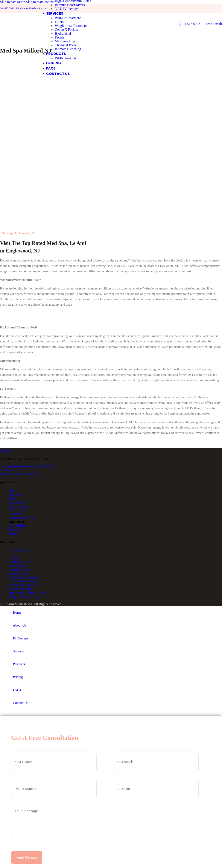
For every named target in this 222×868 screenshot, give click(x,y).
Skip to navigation (13, 2)
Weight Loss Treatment (71, 26)
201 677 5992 (7, 8)
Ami (6, 451)
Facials (60, 38)
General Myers (19, 574)
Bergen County (19, 507)
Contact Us (16, 503)
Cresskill (15, 515)
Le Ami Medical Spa (18, 605)
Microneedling (65, 41)
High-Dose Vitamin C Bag (27, 593)
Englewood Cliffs (21, 519)
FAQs (13, 499)
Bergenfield (17, 511)
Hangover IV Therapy (24, 586)
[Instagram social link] (218, 8)
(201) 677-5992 (189, 24)
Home (13, 491)
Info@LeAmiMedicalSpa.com (32, 8)
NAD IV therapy (67, 9)
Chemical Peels (66, 45)
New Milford (18, 526)
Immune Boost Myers (70, 5)
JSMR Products (66, 58)
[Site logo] (17, 36)
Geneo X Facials (67, 30)
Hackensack (17, 522)
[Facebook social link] (210, 8)
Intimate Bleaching (68, 49)
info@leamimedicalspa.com (19, 474)
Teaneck (14, 530)
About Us (15, 495)
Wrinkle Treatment (68, 18)
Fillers (60, 22)
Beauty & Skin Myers (24, 578)
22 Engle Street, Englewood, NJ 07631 (27, 467)
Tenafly (14, 534)
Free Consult (213, 24)
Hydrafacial (64, 34)
